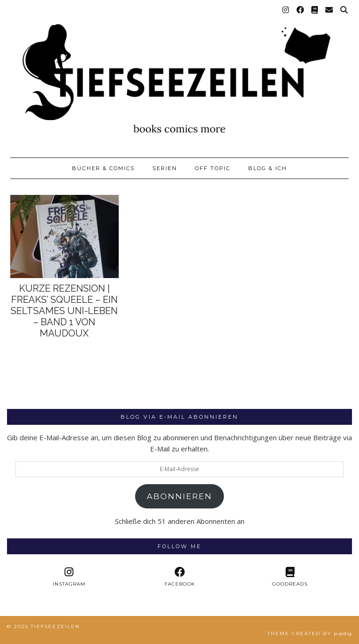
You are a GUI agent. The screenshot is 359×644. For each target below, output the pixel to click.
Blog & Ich (268, 168)
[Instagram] (286, 10)
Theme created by (310, 633)
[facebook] (179, 577)
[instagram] (69, 577)
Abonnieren (179, 496)
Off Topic (213, 168)
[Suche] (345, 10)
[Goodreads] (315, 10)
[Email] (330, 10)
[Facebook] (301, 10)
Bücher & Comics (103, 168)
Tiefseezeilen (55, 626)
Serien (165, 168)
